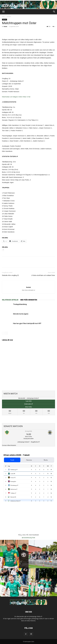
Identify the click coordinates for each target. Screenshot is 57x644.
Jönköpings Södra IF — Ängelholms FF (29, 442)
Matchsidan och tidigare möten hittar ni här (16, 97)
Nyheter (9, 16)
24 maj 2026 (28, 431)
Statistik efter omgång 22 (10, 275)
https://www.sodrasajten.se (28, 290)
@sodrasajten (28, 538)
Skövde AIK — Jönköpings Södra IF (29, 398)
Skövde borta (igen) (21, 314)
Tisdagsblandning (20, 304)
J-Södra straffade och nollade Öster (43, 275)
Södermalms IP (29, 404)
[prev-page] (3, 333)
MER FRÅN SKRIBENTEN (29, 300)
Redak (5, 26)
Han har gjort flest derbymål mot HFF (27, 323)
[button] (3, 12)
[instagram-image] (14, 554)
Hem (3, 16)
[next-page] (6, 333)
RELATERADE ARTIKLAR (10, 300)
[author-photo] (28, 284)
